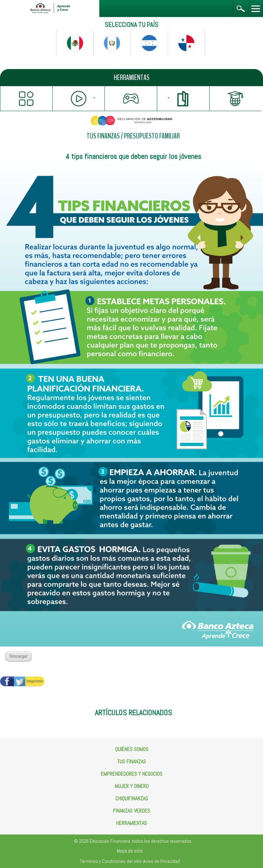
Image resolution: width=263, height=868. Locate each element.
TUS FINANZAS (103, 136)
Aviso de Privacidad (161, 861)
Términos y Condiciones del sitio (111, 861)
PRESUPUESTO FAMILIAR (152, 136)
